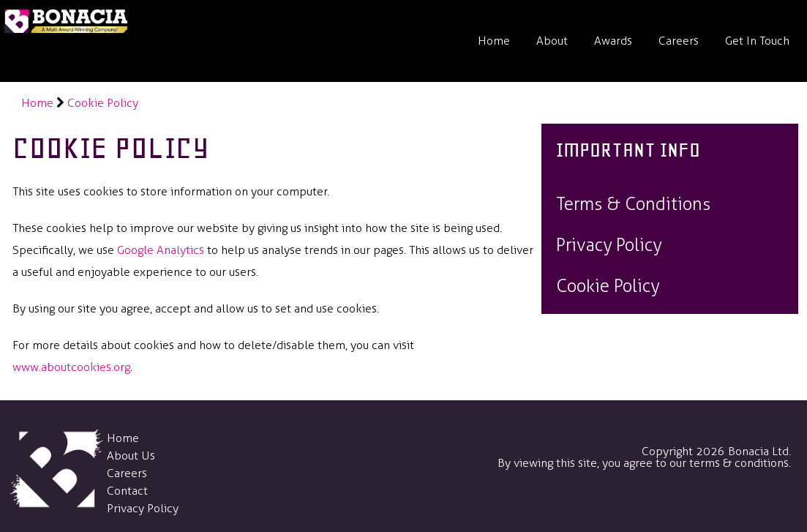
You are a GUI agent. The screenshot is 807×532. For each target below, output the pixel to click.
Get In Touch (757, 41)
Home (494, 41)
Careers (679, 41)
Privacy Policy (143, 508)
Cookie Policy (103, 103)
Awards (613, 41)
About (552, 41)
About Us (131, 456)
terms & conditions (739, 463)
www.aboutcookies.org (71, 367)
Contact (127, 491)
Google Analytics (161, 250)
